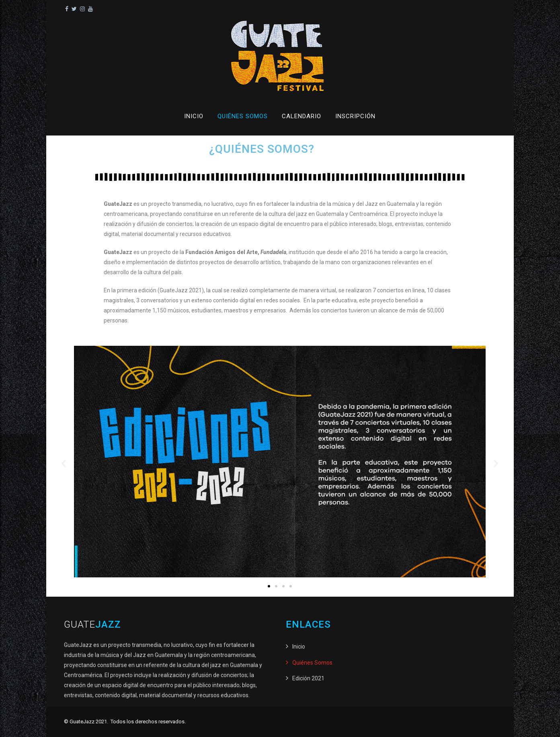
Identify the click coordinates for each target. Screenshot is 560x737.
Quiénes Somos (243, 116)
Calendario (302, 116)
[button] (64, 463)
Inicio (194, 116)
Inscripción (355, 116)
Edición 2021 (308, 678)
